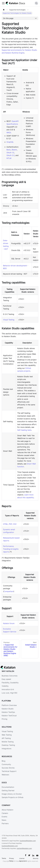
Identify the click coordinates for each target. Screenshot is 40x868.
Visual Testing (9, 320)
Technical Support (9, 771)
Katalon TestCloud (9, 716)
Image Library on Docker (12, 794)
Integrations (7, 749)
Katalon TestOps (8, 712)
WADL (9, 133)
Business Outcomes (10, 676)
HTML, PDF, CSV (10, 524)
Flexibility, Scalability (10, 683)
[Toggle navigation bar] (3, 3)
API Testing (6, 738)
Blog (4, 761)
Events (4, 817)
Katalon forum (9, 623)
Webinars (5, 775)
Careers (5, 813)
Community (6, 764)
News (4, 820)
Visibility (5, 686)
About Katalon (7, 810)
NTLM (9, 158)
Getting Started (8, 790)
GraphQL (10, 142)
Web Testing (7, 735)
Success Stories (8, 768)
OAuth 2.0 (11, 155)
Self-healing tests (24, 430)
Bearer (14, 150)
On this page (8, 18)
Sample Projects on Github (13, 797)
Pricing (4, 719)
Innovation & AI (8, 689)
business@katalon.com (28, 841)
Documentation (8, 787)
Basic (9, 150)
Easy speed (6, 679)
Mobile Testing (8, 742)
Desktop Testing (8, 745)
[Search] (36, 3)
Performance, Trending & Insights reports (11, 549)
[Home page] (4, 10)
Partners (5, 823)
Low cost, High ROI (9, 693)
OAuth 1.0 (10, 153)
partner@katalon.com (24, 848)
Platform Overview (9, 705)
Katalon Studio (8, 709)
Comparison (9, 591)
